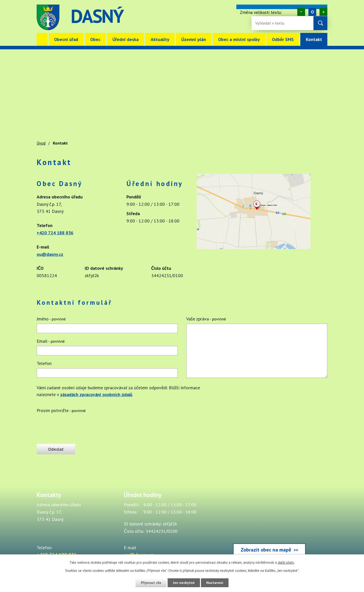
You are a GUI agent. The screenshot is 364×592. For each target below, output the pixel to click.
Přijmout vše (151, 583)
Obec (95, 39)
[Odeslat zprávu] (56, 449)
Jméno (51, 319)
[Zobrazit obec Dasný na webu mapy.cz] (254, 247)
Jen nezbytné (184, 583)
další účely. (286, 562)
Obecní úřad (66, 39)
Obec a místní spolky (239, 39)
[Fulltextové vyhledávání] (272, 23)
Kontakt (314, 39)
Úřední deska (126, 39)
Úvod (42, 39)
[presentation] (75, 426)
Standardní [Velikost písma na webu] (312, 12)
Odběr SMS (283, 39)
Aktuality (160, 39)
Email (51, 341)
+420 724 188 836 (55, 233)
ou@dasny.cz (50, 254)
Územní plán (194, 39)
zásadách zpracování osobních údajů (96, 394)
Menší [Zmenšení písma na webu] (301, 12)
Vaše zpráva (206, 319)
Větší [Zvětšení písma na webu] (323, 12)
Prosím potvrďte (61, 410)
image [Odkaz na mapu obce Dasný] (213, 17)
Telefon (44, 363)
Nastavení (215, 583)
